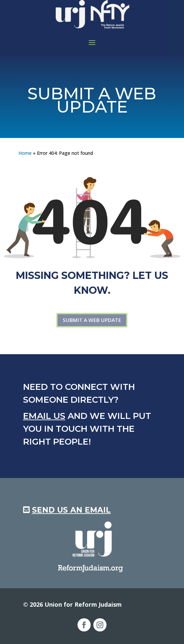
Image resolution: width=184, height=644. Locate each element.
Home (25, 153)
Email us (44, 416)
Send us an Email (71, 510)
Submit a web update (92, 320)
